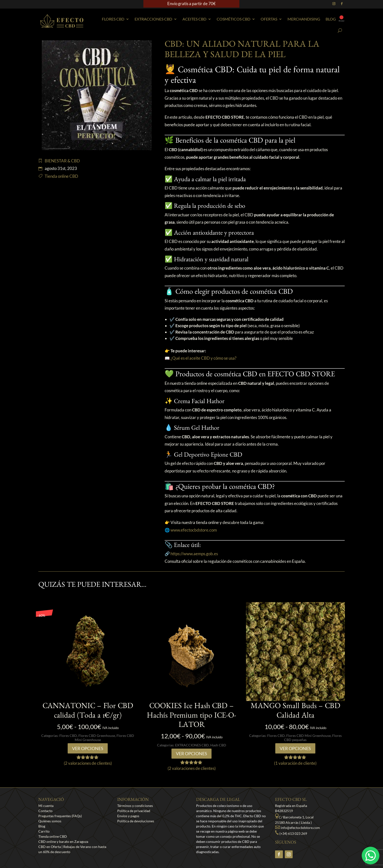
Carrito (44, 831)
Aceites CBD (194, 19)
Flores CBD (113, 19)
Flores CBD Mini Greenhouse (309, 736)
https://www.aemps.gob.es (194, 554)
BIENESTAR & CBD (62, 161)
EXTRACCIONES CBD (153, 19)
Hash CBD (218, 745)
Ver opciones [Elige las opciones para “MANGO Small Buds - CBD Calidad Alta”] (295, 748)
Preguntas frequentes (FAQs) (60, 816)
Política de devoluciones (136, 821)
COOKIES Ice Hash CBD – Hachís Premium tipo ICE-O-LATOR (191, 716)
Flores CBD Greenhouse (97, 736)
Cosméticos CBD (234, 19)
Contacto (45, 811)
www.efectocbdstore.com (194, 530)
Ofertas (269, 19)
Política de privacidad (134, 811)
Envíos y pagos (128, 816)
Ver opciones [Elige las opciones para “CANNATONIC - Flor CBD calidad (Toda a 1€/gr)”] (88, 748)
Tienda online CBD (61, 176)
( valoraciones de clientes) (88, 763)
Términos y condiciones (135, 806)
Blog (331, 19)
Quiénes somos (50, 821)
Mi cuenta (46, 806)
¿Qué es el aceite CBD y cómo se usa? (203, 358)
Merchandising (304, 19)
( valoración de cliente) (295, 763)
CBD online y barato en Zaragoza (63, 842)
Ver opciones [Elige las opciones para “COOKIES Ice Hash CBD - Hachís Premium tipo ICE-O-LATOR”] (191, 753)
